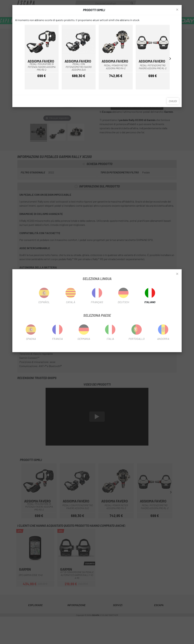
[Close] (177, 274)
